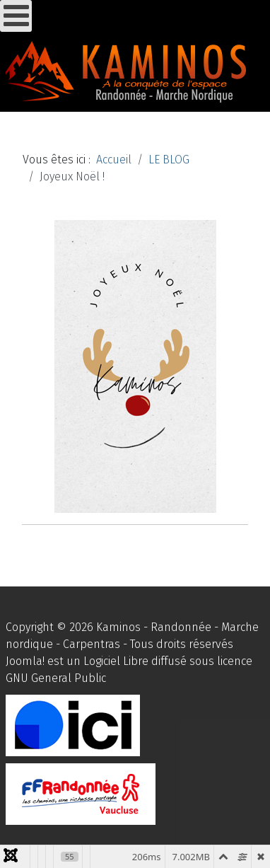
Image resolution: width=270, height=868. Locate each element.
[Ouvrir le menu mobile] (16, 16)
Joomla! (25, 661)
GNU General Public (56, 678)
